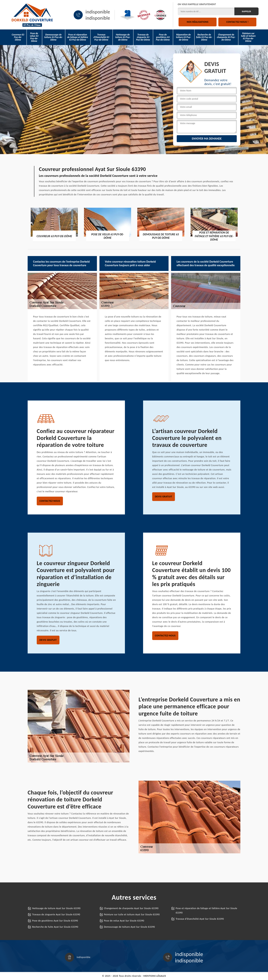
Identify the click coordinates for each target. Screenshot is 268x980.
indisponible (98, 12)
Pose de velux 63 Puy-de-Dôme (34, 37)
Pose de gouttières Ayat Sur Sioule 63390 (55, 921)
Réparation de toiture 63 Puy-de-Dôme (184, 37)
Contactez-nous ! (237, 22)
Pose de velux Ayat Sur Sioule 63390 (124, 921)
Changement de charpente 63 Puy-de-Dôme (226, 37)
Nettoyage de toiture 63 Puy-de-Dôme (123, 37)
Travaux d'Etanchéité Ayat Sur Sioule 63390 (200, 919)
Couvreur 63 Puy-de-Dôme (18, 37)
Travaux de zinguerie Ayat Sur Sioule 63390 (56, 914)
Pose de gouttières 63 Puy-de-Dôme (163, 37)
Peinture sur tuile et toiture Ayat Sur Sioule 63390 (132, 914)
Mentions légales (155, 976)
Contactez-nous (50, 501)
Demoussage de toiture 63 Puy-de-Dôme (53, 37)
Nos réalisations (198, 22)
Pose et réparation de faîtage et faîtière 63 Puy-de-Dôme (78, 37)
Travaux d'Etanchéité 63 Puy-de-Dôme (101, 37)
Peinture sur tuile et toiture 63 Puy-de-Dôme (248, 37)
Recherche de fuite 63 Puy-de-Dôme (204, 37)
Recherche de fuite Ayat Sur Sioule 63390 (55, 927)
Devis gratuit (164, 497)
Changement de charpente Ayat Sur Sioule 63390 (131, 908)
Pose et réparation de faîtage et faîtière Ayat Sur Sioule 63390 (206, 910)
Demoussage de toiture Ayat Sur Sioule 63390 (129, 927)
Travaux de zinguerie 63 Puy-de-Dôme (143, 37)
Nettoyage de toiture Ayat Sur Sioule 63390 (56, 908)
